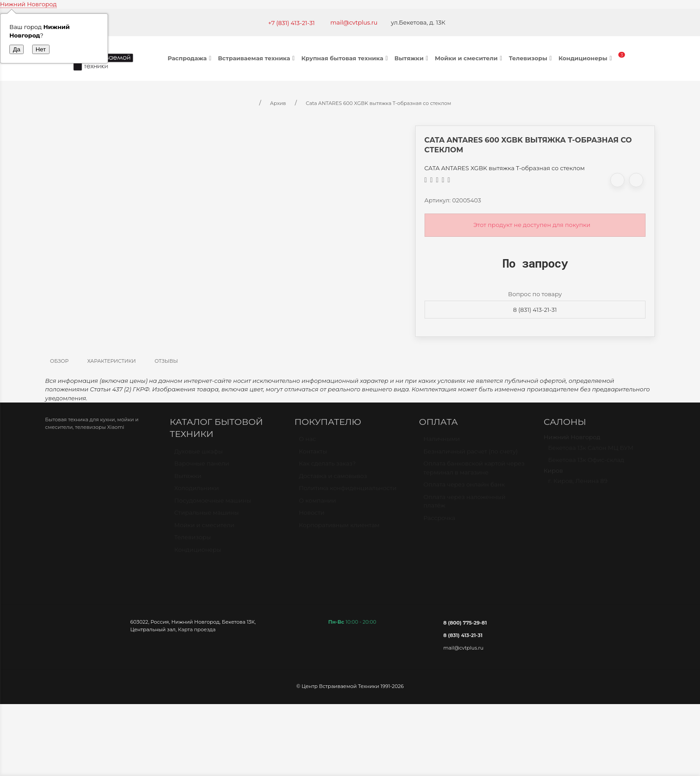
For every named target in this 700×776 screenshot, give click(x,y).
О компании (317, 504)
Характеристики (112, 361)
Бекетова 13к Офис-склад (586, 464)
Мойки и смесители (470, 58)
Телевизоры (531, 58)
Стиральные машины (206, 516)
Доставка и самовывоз (333, 480)
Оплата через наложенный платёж (465, 505)
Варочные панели (202, 467)
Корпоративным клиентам (339, 529)
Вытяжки (412, 58)
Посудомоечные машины (213, 504)
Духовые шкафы (198, 455)
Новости (311, 516)
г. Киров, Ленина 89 (578, 485)
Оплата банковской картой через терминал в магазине (474, 472)
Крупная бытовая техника (346, 58)
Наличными (442, 443)
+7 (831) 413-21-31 (291, 23)
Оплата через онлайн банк (464, 488)
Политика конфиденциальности (348, 492)
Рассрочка (440, 522)
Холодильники (196, 492)
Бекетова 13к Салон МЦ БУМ (591, 452)
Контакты (313, 455)
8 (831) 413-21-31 (535, 310)
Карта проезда (197, 629)
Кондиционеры (586, 58)
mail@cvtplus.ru (354, 22)
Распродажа (191, 58)
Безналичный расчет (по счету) (471, 455)
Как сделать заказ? (327, 467)
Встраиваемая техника (257, 58)
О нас (307, 443)
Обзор (59, 361)
